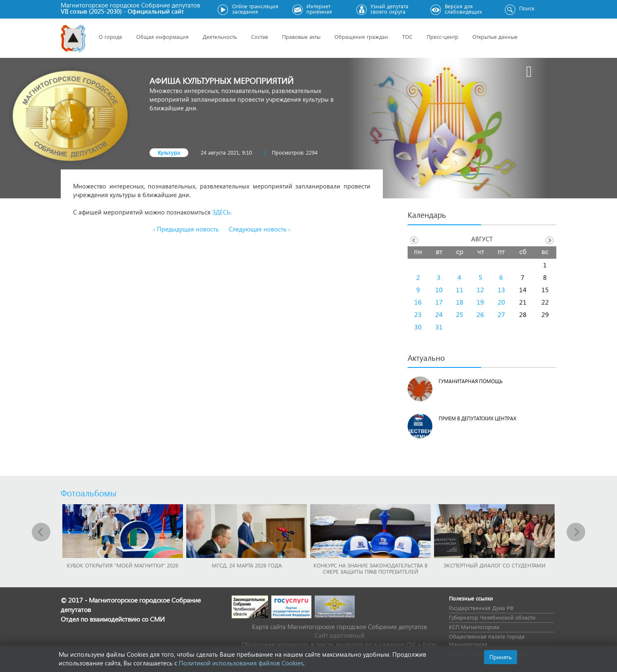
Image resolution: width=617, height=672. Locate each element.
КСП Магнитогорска (474, 627)
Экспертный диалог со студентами (495, 565)
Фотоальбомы (89, 493)
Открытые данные (495, 37)
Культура (169, 152)
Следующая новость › (260, 229)
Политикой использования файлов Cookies (241, 663)
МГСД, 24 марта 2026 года (247, 565)
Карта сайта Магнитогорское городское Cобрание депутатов (339, 627)
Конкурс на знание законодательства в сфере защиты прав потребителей (370, 568)
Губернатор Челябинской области (492, 617)
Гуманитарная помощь (471, 381)
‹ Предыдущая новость (186, 229)
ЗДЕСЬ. (222, 212)
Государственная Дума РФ (481, 608)
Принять (501, 657)
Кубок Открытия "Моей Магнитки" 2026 (123, 565)
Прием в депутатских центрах (477, 418)
